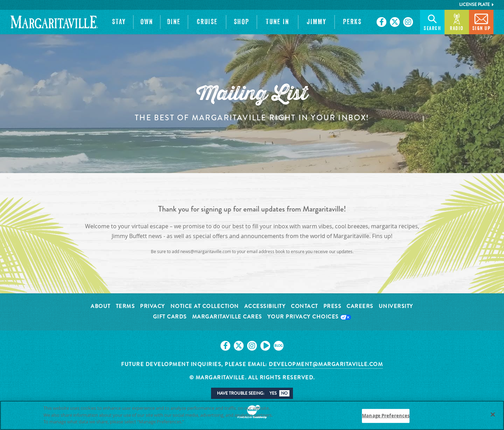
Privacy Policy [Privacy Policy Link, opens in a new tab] (201, 422)
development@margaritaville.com (326, 364)
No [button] (284, 393)
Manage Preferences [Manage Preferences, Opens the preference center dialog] (386, 416)
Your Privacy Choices (309, 317)
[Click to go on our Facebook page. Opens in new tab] (381, 22)
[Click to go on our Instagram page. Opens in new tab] (408, 22)
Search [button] (432, 21)
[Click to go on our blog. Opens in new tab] (279, 346)
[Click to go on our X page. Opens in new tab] (395, 22)
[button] (119, 22)
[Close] (493, 415)
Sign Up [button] (481, 21)
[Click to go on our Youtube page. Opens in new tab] (265, 346)
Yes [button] (273, 393)
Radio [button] (457, 21)
